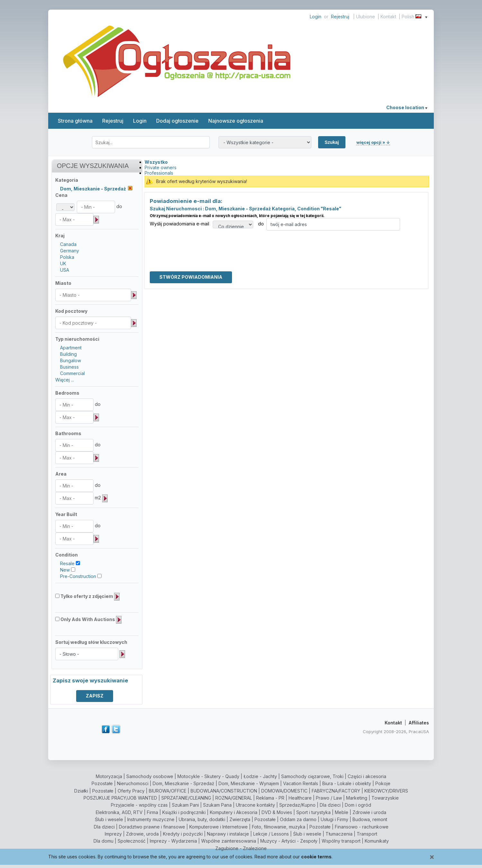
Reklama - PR (270, 798)
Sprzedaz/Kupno (297, 805)
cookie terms (316, 857)
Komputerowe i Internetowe (219, 827)
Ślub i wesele (109, 819)
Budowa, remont (370, 819)
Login (316, 17)
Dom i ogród (358, 805)
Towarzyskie (385, 798)
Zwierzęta (240, 819)
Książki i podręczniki (184, 812)
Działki (81, 791)
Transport (367, 834)
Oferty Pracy (131, 791)
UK (63, 263)
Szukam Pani (185, 805)
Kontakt (388, 17)
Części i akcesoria (367, 776)
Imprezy (113, 834)
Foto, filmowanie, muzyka (279, 827)
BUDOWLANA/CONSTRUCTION (224, 791)
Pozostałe (102, 783)
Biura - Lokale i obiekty (347, 783)
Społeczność (132, 841)
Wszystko (156, 162)
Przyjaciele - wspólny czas (139, 805)
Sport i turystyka (313, 812)
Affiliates (419, 723)
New (65, 570)
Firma (152, 812)
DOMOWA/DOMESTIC (284, 791)
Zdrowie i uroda (369, 812)
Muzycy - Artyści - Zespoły (289, 841)
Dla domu (103, 841)
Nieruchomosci (133, 783)
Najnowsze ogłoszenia (236, 121)
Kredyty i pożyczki (183, 834)
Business (69, 367)
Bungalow (71, 360)
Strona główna (75, 121)
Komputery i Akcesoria (234, 812)
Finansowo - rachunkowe (362, 827)
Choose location (407, 107)
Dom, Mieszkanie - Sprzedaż (183, 783)
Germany (70, 251)
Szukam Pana (217, 805)
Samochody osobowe (150, 776)
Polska (67, 257)
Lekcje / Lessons (271, 834)
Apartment (71, 348)
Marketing (357, 798)
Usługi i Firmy (335, 819)
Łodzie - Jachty (260, 776)
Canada (68, 244)
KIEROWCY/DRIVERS (386, 791)
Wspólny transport (341, 841)
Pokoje (383, 783)
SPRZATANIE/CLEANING (186, 798)
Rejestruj (340, 17)
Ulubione (366, 17)
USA (65, 270)
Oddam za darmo (298, 819)
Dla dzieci (330, 805)
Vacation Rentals (301, 783)
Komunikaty (377, 841)
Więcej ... (65, 380)
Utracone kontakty (255, 805)
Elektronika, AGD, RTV (119, 812)
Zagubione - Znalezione (241, 848)
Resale (67, 563)
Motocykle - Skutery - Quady (208, 776)
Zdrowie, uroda (142, 834)
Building (68, 354)
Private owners (161, 167)
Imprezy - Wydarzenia (173, 841)
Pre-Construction (78, 576)
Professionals (159, 173)
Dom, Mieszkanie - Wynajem (249, 783)
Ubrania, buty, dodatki (202, 819)
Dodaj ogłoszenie (177, 121)
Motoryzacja (109, 776)
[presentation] (199, 243)
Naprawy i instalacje (228, 834)
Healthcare (300, 798)
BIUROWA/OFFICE (168, 791)
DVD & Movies (277, 812)
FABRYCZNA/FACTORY (336, 791)
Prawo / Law (329, 798)
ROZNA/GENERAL (234, 798)
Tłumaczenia (339, 834)
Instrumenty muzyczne (151, 819)
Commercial (72, 373)
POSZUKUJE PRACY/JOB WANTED (120, 798)
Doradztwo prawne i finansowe (152, 827)
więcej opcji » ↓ (373, 142)
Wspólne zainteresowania (229, 841)
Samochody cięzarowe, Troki (312, 776)
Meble (342, 812)
